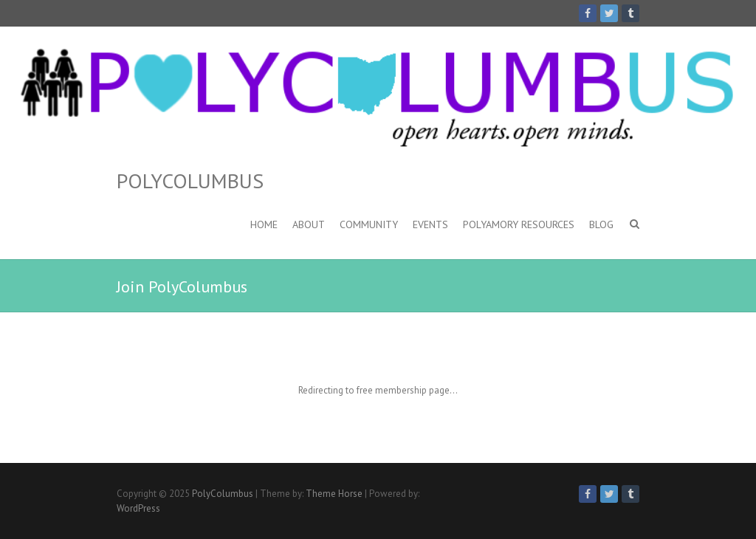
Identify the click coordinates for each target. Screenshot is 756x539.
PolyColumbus (190, 181)
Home (264, 224)
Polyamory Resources (519, 224)
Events (430, 224)
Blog (601, 224)
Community (369, 224)
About (309, 224)
